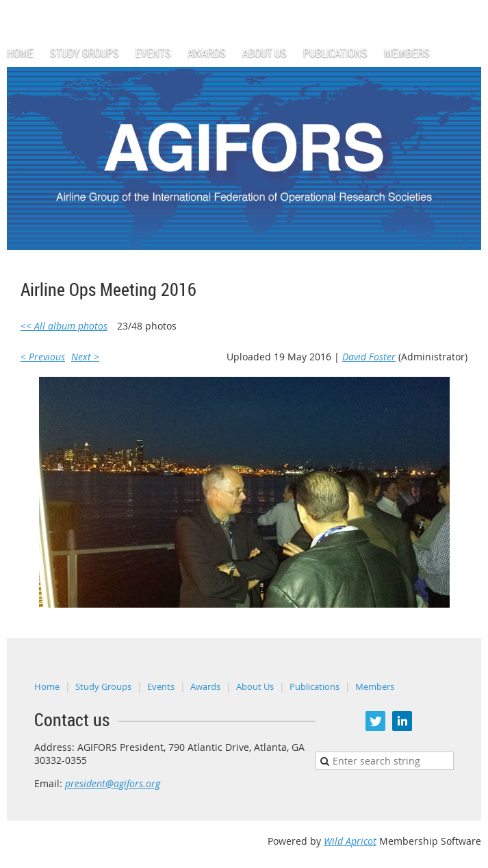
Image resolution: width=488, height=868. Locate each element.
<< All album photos (64, 326)
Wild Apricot (350, 841)
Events (161, 686)
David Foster (369, 357)
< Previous (43, 357)
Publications (314, 686)
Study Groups (103, 686)
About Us (255, 686)
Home (47, 686)
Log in (467, 7)
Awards (205, 686)
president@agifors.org (113, 783)
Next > (85, 357)
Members (375, 686)
